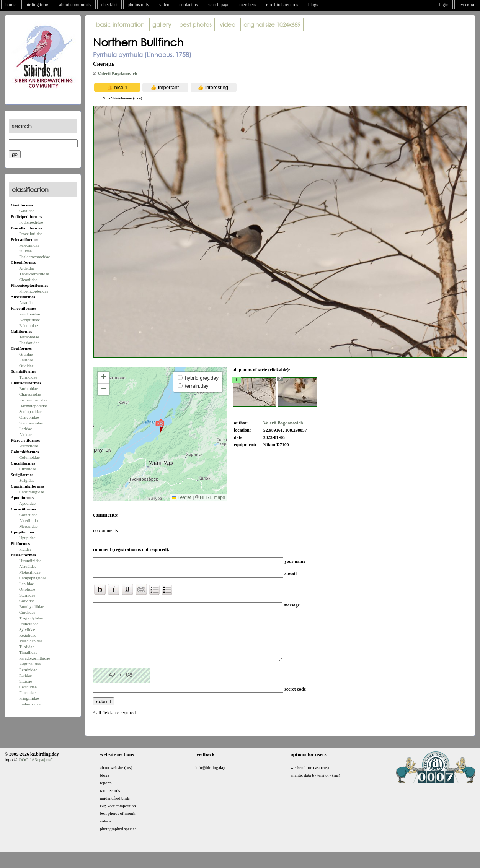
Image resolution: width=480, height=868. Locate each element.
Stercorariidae (31, 423)
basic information (120, 24)
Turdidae (27, 647)
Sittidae (26, 681)
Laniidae (26, 584)
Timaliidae (28, 652)
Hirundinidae (30, 561)
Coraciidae (28, 515)
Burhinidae (29, 388)
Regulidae (28, 635)
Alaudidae (28, 566)
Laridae (26, 429)
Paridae (25, 675)
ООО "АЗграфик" (35, 771)
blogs (313, 5)
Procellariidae (31, 234)
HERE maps (212, 497)
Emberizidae (30, 704)
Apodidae (27, 503)
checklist (110, 5)
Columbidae (29, 457)
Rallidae (26, 360)
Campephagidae (33, 578)
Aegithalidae (30, 664)
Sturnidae (27, 595)
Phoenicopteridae (34, 291)
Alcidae (26, 434)
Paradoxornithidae (35, 658)
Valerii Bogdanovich (118, 74)
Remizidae (28, 670)
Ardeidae (27, 268)
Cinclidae (27, 612)
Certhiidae (28, 687)
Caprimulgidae (32, 492)
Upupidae (27, 538)
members (248, 5)
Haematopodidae (33, 406)
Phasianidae (29, 343)
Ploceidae (27, 692)
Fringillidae (29, 698)
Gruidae (26, 354)
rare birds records (282, 5)
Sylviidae (27, 629)
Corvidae (27, 601)
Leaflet (182, 497)
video (164, 5)
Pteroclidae (29, 446)
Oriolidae (27, 589)
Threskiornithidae (34, 274)
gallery (162, 24)
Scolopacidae (30, 411)
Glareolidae (29, 417)
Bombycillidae (32, 606)
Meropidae (28, 526)
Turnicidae (28, 377)
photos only (138, 5)
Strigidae (27, 480)
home (11, 5)
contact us (188, 5)
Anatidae (27, 302)
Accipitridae (29, 320)
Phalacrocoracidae (35, 257)
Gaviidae (27, 211)
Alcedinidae (29, 520)
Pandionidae (29, 314)
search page (219, 5)
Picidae (25, 549)
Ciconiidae (28, 280)
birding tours (38, 5)
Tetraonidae (29, 337)
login (444, 5)
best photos (195, 24)
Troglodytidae (31, 618)
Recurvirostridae (33, 400)
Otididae (26, 366)
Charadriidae (30, 394)
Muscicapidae (31, 641)
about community (75, 5)
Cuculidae (28, 469)
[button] (160, 426)
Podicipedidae (31, 222)
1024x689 (272, 24)
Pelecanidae (29, 245)
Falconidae (28, 325)
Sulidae (25, 251)
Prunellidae (29, 624)
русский (466, 5)
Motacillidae (30, 572)
